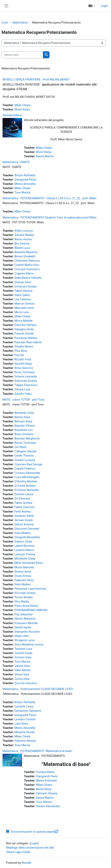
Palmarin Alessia (25, 741)
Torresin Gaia (23, 657)
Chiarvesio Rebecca (27, 261)
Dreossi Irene (23, 282)
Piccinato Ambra (25, 593)
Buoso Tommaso (25, 443)
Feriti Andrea (23, 512)
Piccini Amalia (24, 597)
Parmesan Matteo (26, 338)
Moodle (26, 863)
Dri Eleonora (22, 499)
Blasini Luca (22, 248)
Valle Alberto (23, 670)
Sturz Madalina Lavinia (29, 644)
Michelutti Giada (25, 559)
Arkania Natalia (24, 235)
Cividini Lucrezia (25, 460)
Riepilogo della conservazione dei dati (30, 848)
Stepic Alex (22, 636)
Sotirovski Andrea (26, 381)
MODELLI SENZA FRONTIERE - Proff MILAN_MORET (36, 79)
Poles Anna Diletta (26, 606)
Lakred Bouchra (24, 546)
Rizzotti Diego (23, 364)
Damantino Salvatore (28, 711)
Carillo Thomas (24, 456)
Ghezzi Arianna (24, 524)
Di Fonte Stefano (25, 486)
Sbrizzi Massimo (25, 619)
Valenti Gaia (22, 666)
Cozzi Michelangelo (27, 477)
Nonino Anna (23, 572)
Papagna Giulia (24, 329)
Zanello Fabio (23, 394)
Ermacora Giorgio (26, 286)
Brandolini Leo (24, 430)
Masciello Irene (24, 308)
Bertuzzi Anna (23, 421)
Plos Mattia (22, 602)
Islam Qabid (22, 295)
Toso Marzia (22, 192)
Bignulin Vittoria (25, 426)
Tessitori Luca (23, 649)
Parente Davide (24, 334)
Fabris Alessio (23, 291)
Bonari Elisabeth (25, 256)
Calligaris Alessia (25, 451)
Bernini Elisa (22, 417)
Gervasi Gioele (24, 520)
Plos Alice (21, 351)
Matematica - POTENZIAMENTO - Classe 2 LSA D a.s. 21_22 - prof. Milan (49, 198)
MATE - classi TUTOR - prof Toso (24, 400)
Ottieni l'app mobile (18, 852)
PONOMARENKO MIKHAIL (31, 610)
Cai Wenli (20, 447)
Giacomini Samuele (27, 529)
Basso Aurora (23, 239)
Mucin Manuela (24, 567)
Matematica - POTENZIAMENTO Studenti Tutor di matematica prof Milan (50, 217)
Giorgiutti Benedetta (27, 537)
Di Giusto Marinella (26, 490)
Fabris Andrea (23, 503)
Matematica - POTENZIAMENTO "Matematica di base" (38, 751)
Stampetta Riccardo (27, 632)
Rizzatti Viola (23, 359)
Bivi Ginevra (22, 244)
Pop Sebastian (24, 614)
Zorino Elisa (22, 679)
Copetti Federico (25, 469)
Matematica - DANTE (16, 162)
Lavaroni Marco (24, 550)
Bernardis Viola (24, 413)
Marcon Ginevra (24, 304)
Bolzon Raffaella (25, 175)
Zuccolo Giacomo (26, 683)
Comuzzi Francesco (27, 269)
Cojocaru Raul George (28, 464)
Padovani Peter (24, 580)
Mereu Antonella (25, 184)
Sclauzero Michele (26, 623)
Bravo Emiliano (24, 434)
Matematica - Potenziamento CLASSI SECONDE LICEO (38, 689)
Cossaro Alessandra (27, 473)
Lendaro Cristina (25, 719)
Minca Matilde (24, 321)
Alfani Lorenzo (24, 231)
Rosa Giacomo (24, 368)
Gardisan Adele (24, 516)
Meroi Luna (22, 312)
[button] (92, 6)
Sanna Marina (45, 156)
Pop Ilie (19, 355)
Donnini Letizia (24, 494)
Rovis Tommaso (25, 372)
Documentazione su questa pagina (32, 832)
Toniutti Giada (23, 653)
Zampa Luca (22, 389)
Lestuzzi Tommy (25, 554)
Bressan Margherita (27, 438)
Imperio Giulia (23, 541)
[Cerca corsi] (22, 55)
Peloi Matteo (23, 584)
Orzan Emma (23, 576)
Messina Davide (24, 732)
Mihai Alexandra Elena (29, 563)
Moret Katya (22, 109)
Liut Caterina (23, 299)
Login (104, 6)
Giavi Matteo (22, 533)
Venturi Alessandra (48, 806)
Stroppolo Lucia (24, 640)
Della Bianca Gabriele (28, 278)
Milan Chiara (22, 105)
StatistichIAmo (12, 115)
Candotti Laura (24, 706)
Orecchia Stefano (25, 325)
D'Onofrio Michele (26, 481)
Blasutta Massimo (26, 252)
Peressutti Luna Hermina (30, 589)
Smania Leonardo (26, 376)
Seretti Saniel (23, 627)
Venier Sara (22, 674)
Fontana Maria (45, 772)
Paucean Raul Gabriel (28, 342)
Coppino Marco (24, 273)
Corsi (5, 23)
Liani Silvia (21, 724)
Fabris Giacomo (24, 507)
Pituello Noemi (24, 347)
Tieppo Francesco (26, 385)
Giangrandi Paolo (25, 180)
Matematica (20, 23)
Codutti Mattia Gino (27, 265)
